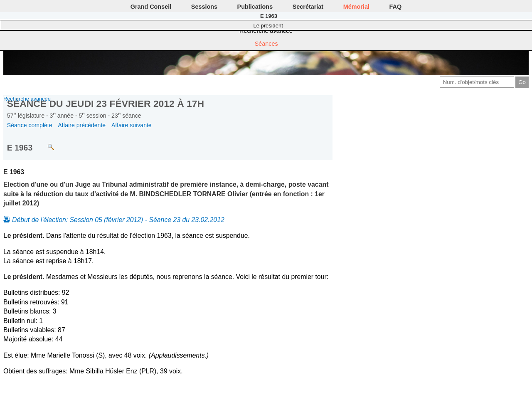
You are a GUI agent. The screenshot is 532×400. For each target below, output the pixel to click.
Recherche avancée (266, 31)
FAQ (396, 7)
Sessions (204, 7)
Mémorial (356, 7)
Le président (268, 26)
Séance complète (30, 125)
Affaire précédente (82, 125)
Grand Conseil (151, 7)
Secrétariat (308, 7)
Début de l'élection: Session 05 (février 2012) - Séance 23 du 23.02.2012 (118, 220)
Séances (266, 44)
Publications (255, 7)
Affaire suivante (132, 125)
